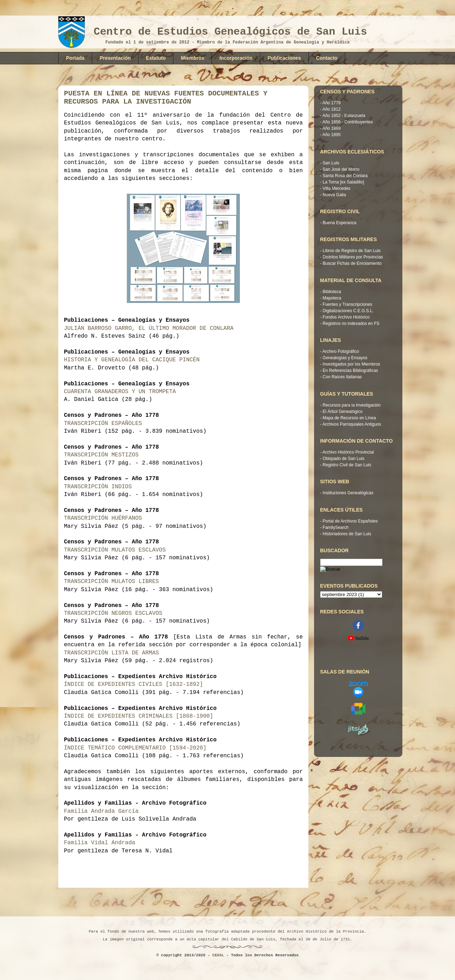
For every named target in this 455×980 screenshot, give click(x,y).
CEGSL (218, 955)
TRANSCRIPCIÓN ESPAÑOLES (103, 424)
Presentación (115, 58)
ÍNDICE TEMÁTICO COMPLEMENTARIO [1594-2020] (137, 748)
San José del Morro (341, 169)
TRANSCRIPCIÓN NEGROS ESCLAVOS (113, 613)
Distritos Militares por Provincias (353, 257)
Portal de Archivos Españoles (350, 521)
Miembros (193, 58)
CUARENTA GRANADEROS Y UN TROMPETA (122, 392)
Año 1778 (332, 103)
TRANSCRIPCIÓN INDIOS (98, 487)
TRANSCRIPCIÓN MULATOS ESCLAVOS (115, 550)
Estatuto (156, 58)
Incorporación (236, 58)
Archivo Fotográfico (341, 351)
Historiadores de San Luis (347, 534)
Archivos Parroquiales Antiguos (352, 424)
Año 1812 (332, 109)
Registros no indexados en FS (351, 323)
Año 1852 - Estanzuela (344, 116)
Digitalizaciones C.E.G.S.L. (348, 311)
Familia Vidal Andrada (100, 843)
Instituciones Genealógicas (348, 493)
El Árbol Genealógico (342, 412)
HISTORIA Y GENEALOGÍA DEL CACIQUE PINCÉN (134, 360)
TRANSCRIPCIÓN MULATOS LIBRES (111, 582)
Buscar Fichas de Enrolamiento (352, 263)
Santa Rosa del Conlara (345, 176)
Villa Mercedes (336, 188)
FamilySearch (335, 527)
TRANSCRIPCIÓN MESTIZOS (101, 455)
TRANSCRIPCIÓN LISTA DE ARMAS (111, 653)
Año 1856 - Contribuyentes (348, 122)
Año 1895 (332, 135)
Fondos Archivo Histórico (346, 317)
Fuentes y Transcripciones (347, 304)
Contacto (327, 58)
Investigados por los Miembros (351, 364)
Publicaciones (284, 58)
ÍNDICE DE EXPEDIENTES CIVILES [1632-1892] (135, 684)
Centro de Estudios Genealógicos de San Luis (230, 32)
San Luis (331, 163)
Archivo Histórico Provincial (348, 452)
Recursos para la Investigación (351, 405)
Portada (75, 58)
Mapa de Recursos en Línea (349, 418)
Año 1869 (332, 128)
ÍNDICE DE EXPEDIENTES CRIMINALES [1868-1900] (140, 716)
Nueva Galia (334, 195)
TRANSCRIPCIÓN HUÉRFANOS (103, 518)
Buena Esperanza (339, 223)
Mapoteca (332, 298)
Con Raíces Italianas (342, 377)
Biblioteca (332, 292)
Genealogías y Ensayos (345, 358)
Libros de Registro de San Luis (351, 251)
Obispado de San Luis (343, 459)
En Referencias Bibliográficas (350, 371)
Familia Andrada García (101, 811)
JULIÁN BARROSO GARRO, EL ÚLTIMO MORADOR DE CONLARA (149, 328)
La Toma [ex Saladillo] (343, 182)
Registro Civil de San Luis (347, 465)
